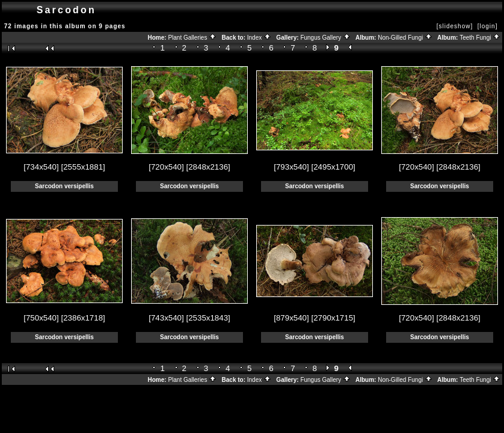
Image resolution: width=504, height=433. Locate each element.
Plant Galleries (192, 38)
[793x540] (291, 167)
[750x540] (41, 318)
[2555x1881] (83, 167)
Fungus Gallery (325, 38)
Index (259, 38)
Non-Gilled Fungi (405, 38)
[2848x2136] (208, 167)
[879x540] (291, 318)
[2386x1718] (83, 318)
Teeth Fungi (480, 38)
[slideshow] (455, 26)
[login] (488, 26)
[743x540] (166, 318)
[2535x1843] (208, 318)
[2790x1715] (333, 318)
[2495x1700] (333, 167)
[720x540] (166, 167)
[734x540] (41, 167)
